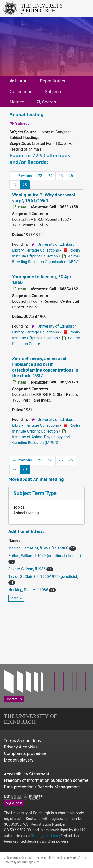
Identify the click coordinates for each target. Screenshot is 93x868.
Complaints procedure (25, 753)
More (16, 598)
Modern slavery (19, 760)
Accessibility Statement (27, 774)
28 (25, 185)
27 (15, 185)
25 (61, 176)
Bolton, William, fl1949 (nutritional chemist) (45, 556)
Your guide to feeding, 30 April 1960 (43, 279)
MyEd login (14, 803)
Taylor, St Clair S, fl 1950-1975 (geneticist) (43, 577)
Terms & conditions (22, 741)
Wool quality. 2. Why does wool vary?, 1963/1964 (44, 198)
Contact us (14, 699)
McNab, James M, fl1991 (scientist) (39, 548)
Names (17, 102)
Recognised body (47, 836)
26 (71, 176)
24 (50, 176)
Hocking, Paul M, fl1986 (29, 590)
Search (46, 102)
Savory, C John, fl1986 (27, 569)
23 (40, 176)
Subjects (54, 91)
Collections (21, 91)
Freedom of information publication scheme (46, 780)
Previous (22, 176)
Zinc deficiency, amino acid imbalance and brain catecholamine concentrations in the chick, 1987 (45, 367)
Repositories (52, 81)
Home (19, 81)
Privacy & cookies (21, 747)
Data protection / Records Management (42, 787)
